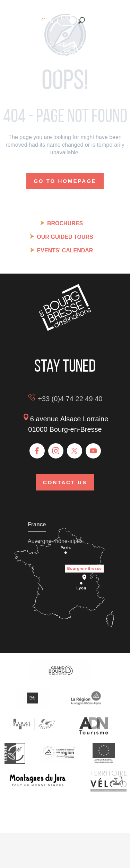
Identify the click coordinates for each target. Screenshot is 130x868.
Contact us (65, 482)
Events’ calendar (65, 250)
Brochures (65, 223)
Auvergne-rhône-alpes (55, 541)
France (37, 524)
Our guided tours (65, 237)
